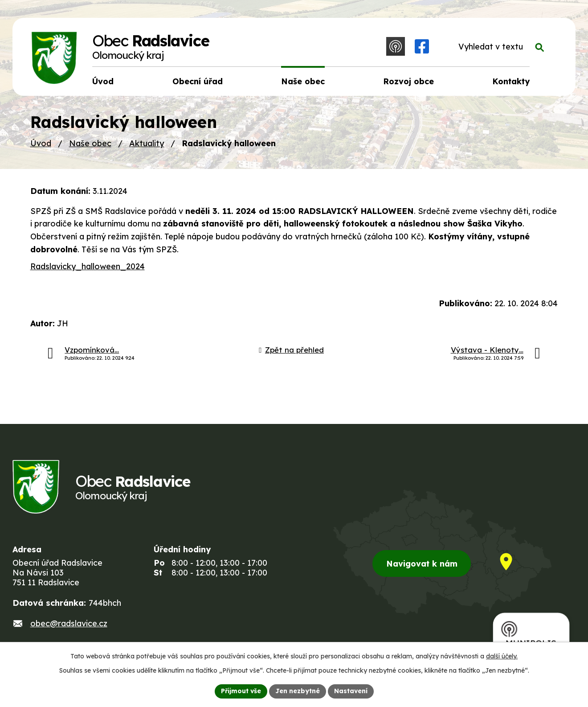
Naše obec (90, 143)
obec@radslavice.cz (69, 623)
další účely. (502, 656)
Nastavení (351, 691)
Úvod (41, 143)
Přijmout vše (241, 691)
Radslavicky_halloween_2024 (88, 266)
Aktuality (147, 143)
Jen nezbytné (298, 691)
